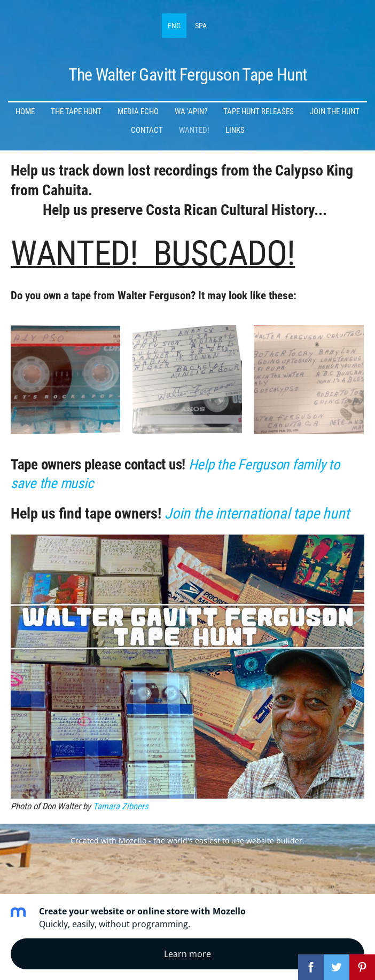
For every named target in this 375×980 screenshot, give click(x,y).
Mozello (132, 840)
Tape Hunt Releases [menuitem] (259, 111)
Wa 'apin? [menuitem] (191, 111)
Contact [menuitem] (147, 130)
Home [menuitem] (25, 111)
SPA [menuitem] (201, 26)
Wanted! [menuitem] (194, 130)
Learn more (187, 954)
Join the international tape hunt (257, 513)
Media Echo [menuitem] (138, 111)
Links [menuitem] (235, 130)
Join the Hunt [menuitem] (335, 111)
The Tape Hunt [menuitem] (76, 111)
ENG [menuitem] (174, 26)
